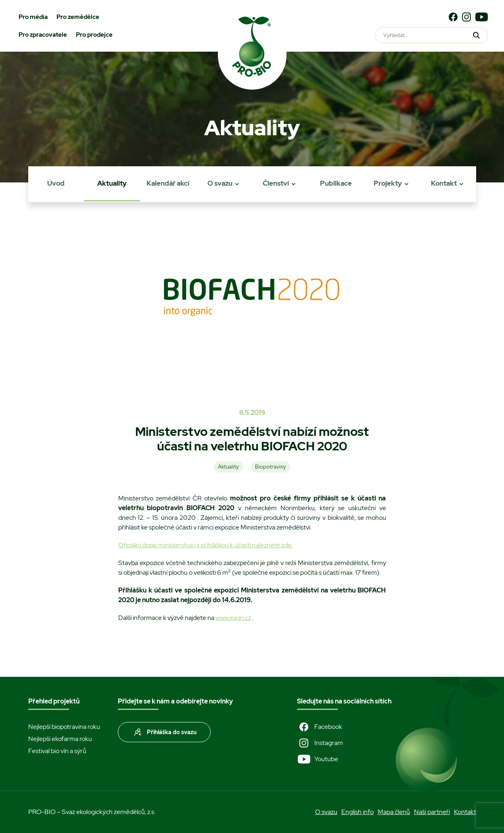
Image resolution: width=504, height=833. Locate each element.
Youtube (318, 759)
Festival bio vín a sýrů (57, 751)
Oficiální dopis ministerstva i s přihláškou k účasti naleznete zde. (205, 545)
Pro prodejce (94, 35)
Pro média (33, 17)
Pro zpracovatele (43, 35)
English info (358, 812)
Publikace (336, 183)
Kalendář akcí (168, 183)
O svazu (220, 183)
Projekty (388, 183)
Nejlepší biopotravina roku (64, 727)
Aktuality (112, 183)
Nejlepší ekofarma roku (60, 739)
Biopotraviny (271, 467)
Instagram (320, 743)
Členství (276, 183)
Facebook (320, 727)
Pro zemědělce (78, 17)
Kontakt (444, 183)
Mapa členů (394, 812)
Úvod (56, 183)
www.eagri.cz (233, 618)
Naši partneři (432, 812)
